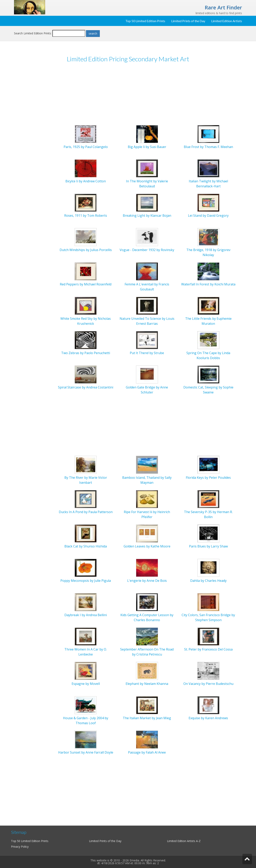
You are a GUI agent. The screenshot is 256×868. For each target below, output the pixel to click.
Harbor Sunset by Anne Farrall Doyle (86, 752)
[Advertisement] (128, 96)
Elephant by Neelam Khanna (147, 684)
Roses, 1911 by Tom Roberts (86, 216)
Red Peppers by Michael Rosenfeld (86, 284)
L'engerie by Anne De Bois (147, 581)
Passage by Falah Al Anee (147, 752)
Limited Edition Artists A (182, 841)
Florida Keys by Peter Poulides (208, 478)
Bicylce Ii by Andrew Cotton (86, 181)
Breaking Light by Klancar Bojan (147, 216)
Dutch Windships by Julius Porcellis (86, 250)
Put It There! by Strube (147, 353)
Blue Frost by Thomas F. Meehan (208, 147)
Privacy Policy (20, 847)
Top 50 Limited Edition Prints (145, 21)
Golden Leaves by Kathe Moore (147, 546)
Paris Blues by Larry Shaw (208, 546)
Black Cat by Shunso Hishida (86, 546)
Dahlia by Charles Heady (208, 581)
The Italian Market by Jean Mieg (147, 718)
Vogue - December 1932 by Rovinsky (147, 250)
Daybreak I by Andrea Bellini (86, 615)
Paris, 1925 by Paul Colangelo (86, 147)
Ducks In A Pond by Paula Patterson (86, 512)
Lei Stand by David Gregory (208, 216)
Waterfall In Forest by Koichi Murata (208, 284)
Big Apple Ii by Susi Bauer (147, 147)
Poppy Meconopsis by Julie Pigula (86, 581)
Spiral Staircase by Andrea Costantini (86, 387)
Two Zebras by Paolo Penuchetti (86, 353)
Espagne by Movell (86, 684)
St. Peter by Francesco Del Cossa (208, 649)
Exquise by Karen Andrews (208, 718)
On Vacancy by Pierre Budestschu (208, 684)
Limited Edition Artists (227, 21)
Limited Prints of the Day (188, 21)
